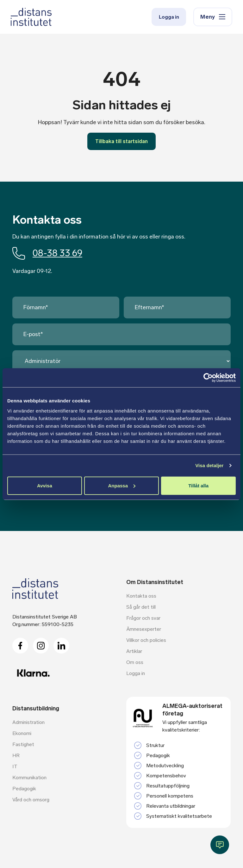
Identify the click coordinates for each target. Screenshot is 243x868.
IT (15, 767)
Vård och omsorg (31, 800)
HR (16, 756)
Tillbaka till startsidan (121, 141)
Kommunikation (29, 778)
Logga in (165, 18)
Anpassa (122, 485)
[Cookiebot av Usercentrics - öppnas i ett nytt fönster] (208, 378)
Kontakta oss (141, 597)
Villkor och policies (146, 641)
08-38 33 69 (48, 253)
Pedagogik (24, 789)
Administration (28, 723)
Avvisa (45, 485)
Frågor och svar (143, 619)
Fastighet (23, 745)
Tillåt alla (198, 485)
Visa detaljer (209, 465)
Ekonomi (22, 734)
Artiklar (134, 652)
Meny (212, 18)
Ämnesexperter (144, 630)
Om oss (135, 663)
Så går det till (141, 608)
